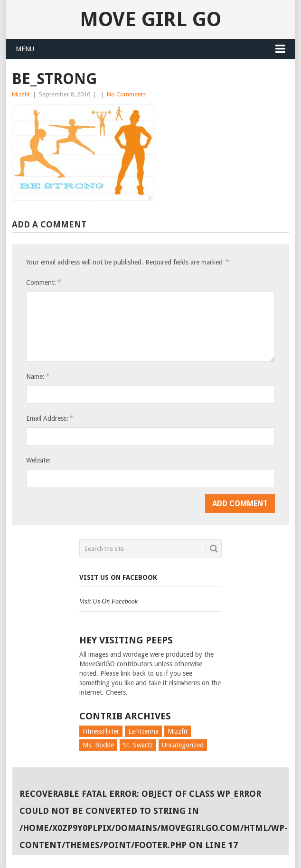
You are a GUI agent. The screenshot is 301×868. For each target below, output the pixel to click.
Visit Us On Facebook (118, 577)
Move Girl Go (150, 19)
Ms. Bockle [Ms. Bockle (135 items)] (98, 745)
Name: (38, 376)
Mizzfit (21, 94)
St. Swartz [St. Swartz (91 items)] (138, 745)
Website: (38, 460)
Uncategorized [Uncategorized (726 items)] (183, 745)
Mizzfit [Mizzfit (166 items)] (178, 731)
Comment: (43, 282)
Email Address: (49, 418)
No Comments (126, 94)
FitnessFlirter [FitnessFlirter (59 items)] (101, 731)
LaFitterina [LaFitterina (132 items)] (143, 731)
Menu (25, 49)
